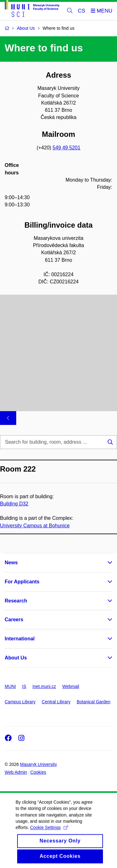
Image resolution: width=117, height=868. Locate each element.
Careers (14, 620)
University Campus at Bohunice (35, 525)
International (20, 639)
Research (16, 601)
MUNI (10, 686)
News (11, 563)
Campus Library (20, 702)
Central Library (56, 702)
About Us (16, 658)
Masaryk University (38, 764)
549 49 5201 (67, 148)
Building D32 (14, 504)
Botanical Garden (94, 702)
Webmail (71, 686)
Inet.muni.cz (44, 686)
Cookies (38, 772)
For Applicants (22, 582)
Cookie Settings (49, 835)
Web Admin (16, 772)
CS (82, 11)
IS (24, 686)
